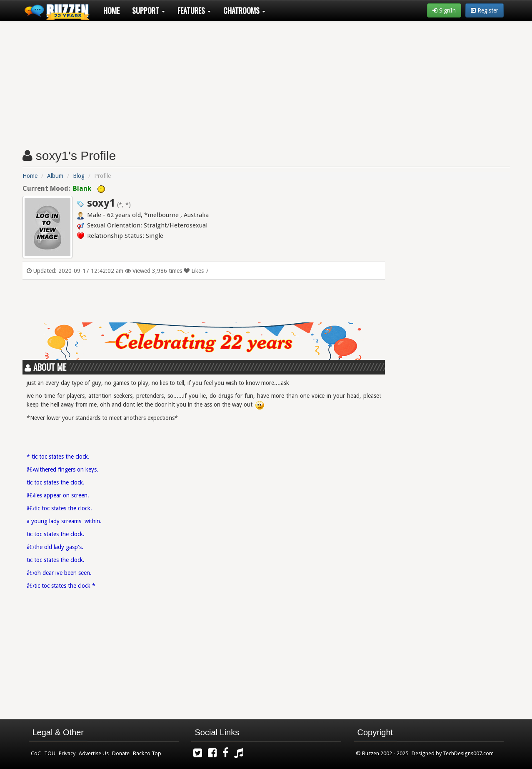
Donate (121, 753)
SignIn (444, 10)
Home (111, 10)
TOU (50, 753)
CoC (36, 753)
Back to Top (147, 753)
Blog (79, 176)
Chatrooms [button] (244, 10)
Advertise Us (94, 753)
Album (55, 176)
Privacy (67, 753)
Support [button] (149, 10)
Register (485, 10)
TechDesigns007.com (468, 753)
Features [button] (194, 10)
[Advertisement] (266, 82)
